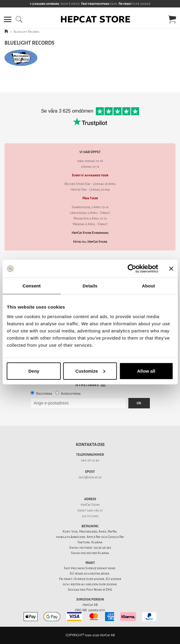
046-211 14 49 (90, 460)
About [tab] (148, 286)
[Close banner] (171, 269)
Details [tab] (90, 286)
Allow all (146, 371)
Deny (34, 371)
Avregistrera (71, 394)
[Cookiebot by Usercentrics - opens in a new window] (132, 269)
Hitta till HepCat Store (90, 242)
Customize (90, 371)
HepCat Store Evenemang (90, 233)
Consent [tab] (31, 286)
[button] (8, 19)
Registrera (44, 394)
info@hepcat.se (90, 477)
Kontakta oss (90, 445)
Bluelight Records (27, 32)
